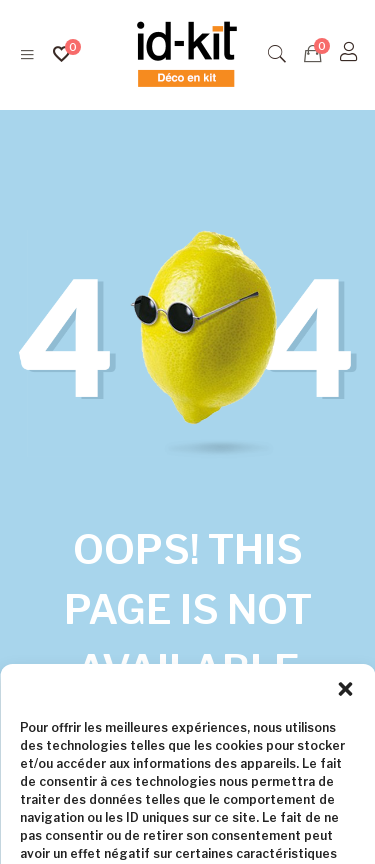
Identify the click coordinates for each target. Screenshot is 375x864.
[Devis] (313, 54)
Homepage (263, 731)
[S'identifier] (349, 52)
